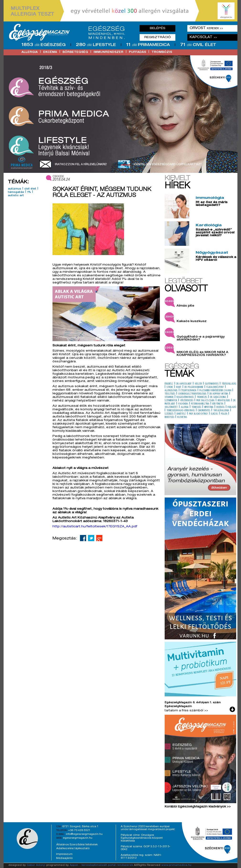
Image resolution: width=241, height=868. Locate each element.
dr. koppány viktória (219, 394)
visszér (198, 384)
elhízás (214, 414)
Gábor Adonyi (36, 865)
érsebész (169, 384)
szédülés (169, 414)
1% (29, 192)
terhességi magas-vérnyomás (181, 411)
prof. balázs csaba (205, 401)
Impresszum (64, 854)
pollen (224, 414)
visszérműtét (171, 407)
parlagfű (232, 407)
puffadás (137, 52)
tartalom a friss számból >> (186, 711)
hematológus (224, 401)
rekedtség (169, 417)
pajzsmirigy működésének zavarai (215, 391)
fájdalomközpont (215, 387)
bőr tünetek (218, 404)
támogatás (16, 192)
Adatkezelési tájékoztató (73, 848)
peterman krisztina (200, 404)
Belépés (158, 28)
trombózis (162, 52)
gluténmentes (212, 384)
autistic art (16, 196)
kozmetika (182, 417)
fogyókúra (183, 404)
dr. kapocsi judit (184, 384)
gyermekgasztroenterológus (192, 394)
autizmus (15, 189)
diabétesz (181, 414)
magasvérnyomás (185, 397)
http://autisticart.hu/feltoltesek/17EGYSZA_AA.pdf (95, 527)
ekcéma (50, 52)
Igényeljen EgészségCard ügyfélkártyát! (168, 164)
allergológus (171, 391)
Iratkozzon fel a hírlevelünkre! (81, 164)
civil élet (30, 189)
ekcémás (220, 407)
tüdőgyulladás (229, 384)
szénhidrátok (171, 401)
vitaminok (169, 397)
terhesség (196, 407)
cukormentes (204, 411)
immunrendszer (108, 52)
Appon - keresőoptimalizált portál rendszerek (101, 865)
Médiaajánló (64, 858)
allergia (30, 52)
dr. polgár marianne (194, 387)
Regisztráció (158, 37)
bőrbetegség (75, 52)
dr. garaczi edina (218, 397)
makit (179, 387)
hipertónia (209, 407)
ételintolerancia (189, 391)
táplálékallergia (221, 411)
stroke (170, 387)
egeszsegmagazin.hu (78, 838)
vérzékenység (187, 401)
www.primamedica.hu (176, 865)
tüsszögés (170, 394)
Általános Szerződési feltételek (77, 845)
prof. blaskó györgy (198, 414)
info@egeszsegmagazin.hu (84, 834)
